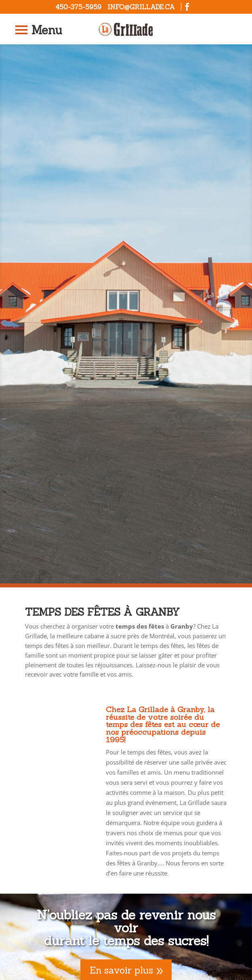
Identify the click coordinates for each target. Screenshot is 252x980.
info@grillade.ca (141, 7)
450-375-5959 (78, 7)
